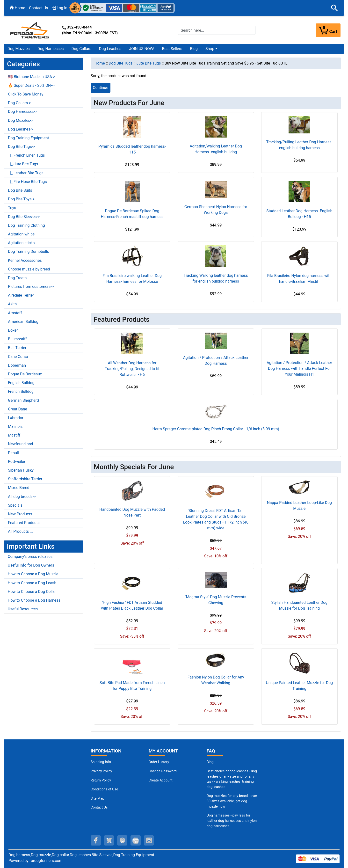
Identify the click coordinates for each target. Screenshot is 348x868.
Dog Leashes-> (21, 129)
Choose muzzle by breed (29, 269)
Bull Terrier (17, 348)
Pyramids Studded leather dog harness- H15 (132, 149)
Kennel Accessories (25, 260)
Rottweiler (17, 462)
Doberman (17, 365)
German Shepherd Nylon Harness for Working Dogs (216, 210)
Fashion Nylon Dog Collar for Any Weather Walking (216, 680)
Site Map (97, 799)
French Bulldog (21, 391)
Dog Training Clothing (26, 225)
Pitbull (13, 453)
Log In (60, 8)
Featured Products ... (26, 523)
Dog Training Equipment (29, 138)
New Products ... (22, 514)
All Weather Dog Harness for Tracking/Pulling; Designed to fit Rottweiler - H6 (132, 369)
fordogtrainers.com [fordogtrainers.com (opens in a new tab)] (46, 861)
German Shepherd (23, 400)
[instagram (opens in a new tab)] (149, 840)
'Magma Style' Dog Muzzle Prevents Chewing (216, 600)
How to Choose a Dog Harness (34, 600)
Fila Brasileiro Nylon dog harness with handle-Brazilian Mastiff (299, 279)
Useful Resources (23, 609)
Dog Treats (17, 278)
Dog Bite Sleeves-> (24, 217)
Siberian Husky (21, 470)
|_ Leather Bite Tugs (26, 173)
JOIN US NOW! (142, 49)
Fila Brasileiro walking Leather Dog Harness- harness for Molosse (132, 279)
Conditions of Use (104, 789)
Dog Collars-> (19, 103)
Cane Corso (18, 357)
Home (17, 8)
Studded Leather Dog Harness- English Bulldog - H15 (299, 214)
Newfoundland (21, 444)
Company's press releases (30, 557)
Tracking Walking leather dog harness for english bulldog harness (216, 278)
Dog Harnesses (51, 49)
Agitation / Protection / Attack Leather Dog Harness (216, 361)
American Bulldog (23, 322)
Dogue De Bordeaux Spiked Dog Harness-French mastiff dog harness (132, 214)
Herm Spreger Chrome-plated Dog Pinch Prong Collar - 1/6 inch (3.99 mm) (216, 429)
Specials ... (17, 505)
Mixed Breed (19, 488)
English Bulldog (21, 383)
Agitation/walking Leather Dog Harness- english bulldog (216, 149)
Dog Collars (81, 49)
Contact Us (39, 8)
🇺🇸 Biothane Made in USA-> (32, 77)
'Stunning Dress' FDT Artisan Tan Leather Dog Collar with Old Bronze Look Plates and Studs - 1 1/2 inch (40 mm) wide (216, 519)
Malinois (15, 427)
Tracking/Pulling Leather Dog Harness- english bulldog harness (299, 145)
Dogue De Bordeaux (25, 374)
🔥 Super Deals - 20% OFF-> (32, 85)
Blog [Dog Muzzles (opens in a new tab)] (210, 762)
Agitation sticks (21, 243)
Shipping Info (101, 762)
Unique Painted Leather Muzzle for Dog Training (299, 686)
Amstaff (15, 313)
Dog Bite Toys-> (21, 199)
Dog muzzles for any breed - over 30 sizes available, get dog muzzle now (232, 801)
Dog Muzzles (19, 49)
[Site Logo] (30, 30)
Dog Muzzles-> (21, 120)
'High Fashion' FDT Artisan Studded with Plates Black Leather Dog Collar (132, 605)
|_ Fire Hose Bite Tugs (27, 182)
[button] (334, 8)
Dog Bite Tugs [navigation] (121, 63)
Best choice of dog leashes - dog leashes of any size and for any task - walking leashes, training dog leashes (232, 779)
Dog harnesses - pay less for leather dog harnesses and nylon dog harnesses (232, 821)
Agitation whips (21, 234)
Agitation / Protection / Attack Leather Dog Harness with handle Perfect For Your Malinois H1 (299, 368)
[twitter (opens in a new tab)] (109, 840)
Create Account (161, 780)
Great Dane (18, 409)
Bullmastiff (17, 339)
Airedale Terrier (21, 295)
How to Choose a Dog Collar (32, 592)
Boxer (13, 330)
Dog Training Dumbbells (28, 252)
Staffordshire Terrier (25, 479)
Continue (101, 88)
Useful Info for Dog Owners (31, 565)
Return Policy (101, 780)
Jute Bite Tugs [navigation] (149, 63)
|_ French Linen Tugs (26, 155)
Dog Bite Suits (20, 190)
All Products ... (20, 531)
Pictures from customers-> (31, 287)
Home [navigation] (100, 63)
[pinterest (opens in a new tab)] (122, 840)
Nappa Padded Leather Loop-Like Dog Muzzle (300, 506)
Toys (12, 208)
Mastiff (14, 435)
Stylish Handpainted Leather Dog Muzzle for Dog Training (300, 605)
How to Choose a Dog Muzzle (33, 574)
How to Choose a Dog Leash (32, 583)
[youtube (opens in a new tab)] (136, 840)
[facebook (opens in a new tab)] (96, 840)
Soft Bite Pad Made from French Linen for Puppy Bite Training (132, 686)
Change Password (163, 771)
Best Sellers (172, 49)
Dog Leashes (110, 49)
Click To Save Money (26, 94)
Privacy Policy (101, 771)
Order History (159, 762)
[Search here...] (217, 30)
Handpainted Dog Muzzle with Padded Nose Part (132, 512)
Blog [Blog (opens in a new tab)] (194, 49)
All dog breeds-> (22, 497)
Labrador (16, 418)
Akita (12, 304)
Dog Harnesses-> (23, 112)
